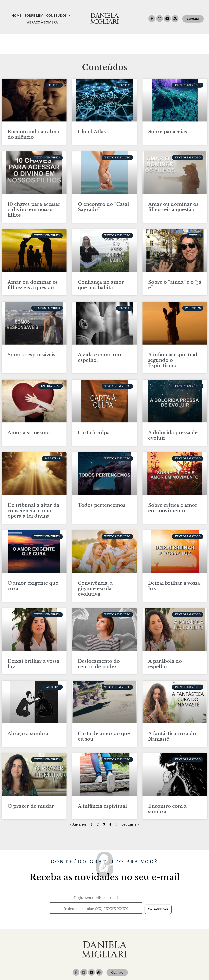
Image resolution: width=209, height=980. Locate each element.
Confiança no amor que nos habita (101, 265)
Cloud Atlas (92, 112)
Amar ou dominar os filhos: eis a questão (173, 187)
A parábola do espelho (165, 644)
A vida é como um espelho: (99, 338)
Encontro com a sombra (167, 789)
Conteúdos (58, 16)
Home (16, 15)
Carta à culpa (94, 413)
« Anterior (78, 805)
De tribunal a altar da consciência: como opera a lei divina (33, 491)
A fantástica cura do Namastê (172, 716)
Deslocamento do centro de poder (99, 644)
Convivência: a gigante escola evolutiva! (95, 569)
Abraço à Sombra (42, 22)
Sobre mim (34, 15)
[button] (193, 19)
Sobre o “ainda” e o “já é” (175, 265)
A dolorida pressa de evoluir (173, 415)
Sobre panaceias (168, 112)
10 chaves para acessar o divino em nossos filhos (34, 190)
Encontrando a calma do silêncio (33, 114)
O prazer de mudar (31, 786)
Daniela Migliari (104, 19)
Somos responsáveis (31, 335)
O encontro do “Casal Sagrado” (103, 187)
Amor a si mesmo (29, 413)
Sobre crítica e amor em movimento (173, 488)
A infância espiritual (102, 786)
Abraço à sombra (28, 714)
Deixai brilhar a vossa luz (174, 566)
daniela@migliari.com (141, 967)
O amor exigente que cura (33, 566)
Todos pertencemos (102, 485)
